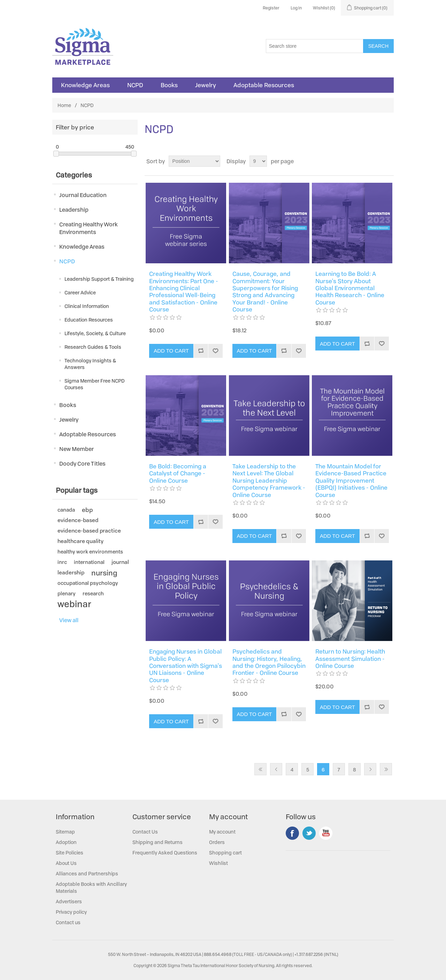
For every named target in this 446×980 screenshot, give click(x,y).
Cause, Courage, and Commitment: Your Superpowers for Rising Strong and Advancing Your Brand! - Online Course (265, 292)
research (93, 593)
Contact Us (145, 832)
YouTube (326, 833)
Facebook (292, 833)
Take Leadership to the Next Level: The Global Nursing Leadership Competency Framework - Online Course (269, 481)
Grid (375, 161)
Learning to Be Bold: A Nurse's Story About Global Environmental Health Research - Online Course (350, 288)
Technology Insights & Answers (90, 364)
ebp (87, 510)
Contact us (68, 922)
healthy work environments (90, 552)
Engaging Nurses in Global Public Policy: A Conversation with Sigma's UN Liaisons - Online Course (186, 666)
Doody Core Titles (82, 463)
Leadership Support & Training (99, 279)
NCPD (135, 85)
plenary (67, 593)
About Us (66, 863)
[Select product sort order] (194, 161)
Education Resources (89, 320)
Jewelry (206, 85)
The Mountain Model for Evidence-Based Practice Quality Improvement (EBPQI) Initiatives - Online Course (351, 481)
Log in (296, 8)
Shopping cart (225, 853)
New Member (76, 449)
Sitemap (65, 832)
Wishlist (218, 863)
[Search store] (315, 46)
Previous (276, 769)
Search (378, 46)
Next (370, 769)
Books (169, 85)
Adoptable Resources (264, 85)
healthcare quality (80, 541)
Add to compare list (201, 351)
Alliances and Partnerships (87, 873)
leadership (71, 572)
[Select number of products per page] (258, 161)
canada (66, 510)
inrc (62, 562)
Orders (217, 842)
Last (386, 769)
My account (222, 832)
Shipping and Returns (157, 842)
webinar (74, 604)
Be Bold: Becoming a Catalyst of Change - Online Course (178, 473)
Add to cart (171, 351)
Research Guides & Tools (93, 347)
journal (120, 562)
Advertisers (69, 901)
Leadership (74, 210)
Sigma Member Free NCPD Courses (95, 384)
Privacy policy (71, 912)
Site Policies (70, 853)
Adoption (66, 842)
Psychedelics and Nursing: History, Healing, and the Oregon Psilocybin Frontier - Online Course (269, 662)
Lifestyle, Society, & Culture (95, 333)
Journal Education (83, 195)
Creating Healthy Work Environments (89, 228)
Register (271, 8)
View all (69, 620)
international (89, 562)
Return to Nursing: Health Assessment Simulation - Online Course (350, 659)
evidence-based (78, 520)
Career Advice (80, 292)
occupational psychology (88, 583)
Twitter (309, 833)
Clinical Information (87, 306)
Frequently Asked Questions (165, 853)
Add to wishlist (215, 351)
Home (64, 105)
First (260, 769)
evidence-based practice (89, 531)
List (388, 161)
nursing (104, 573)
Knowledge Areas (85, 85)
